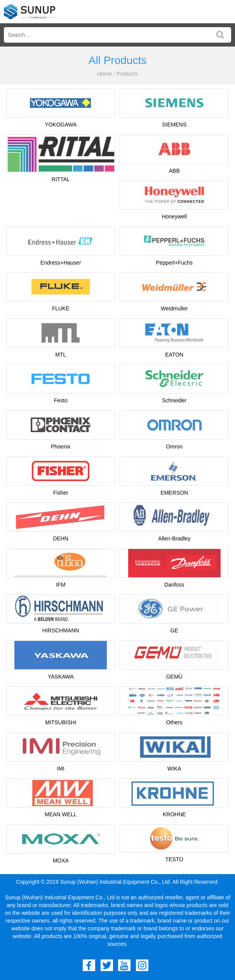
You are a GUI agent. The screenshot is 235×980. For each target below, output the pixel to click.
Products (127, 74)
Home (104, 74)
